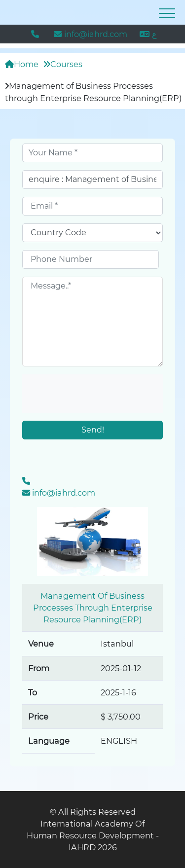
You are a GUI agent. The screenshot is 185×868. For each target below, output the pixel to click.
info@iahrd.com (91, 34)
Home (22, 64)
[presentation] (93, 394)
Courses (63, 64)
